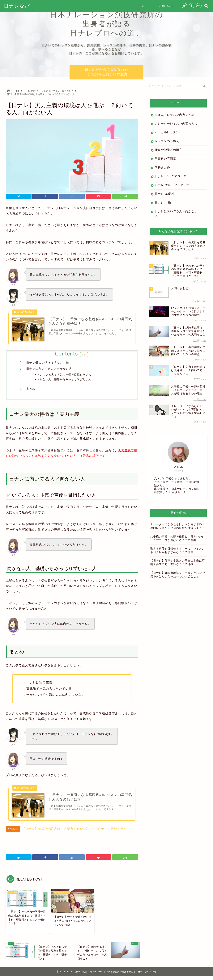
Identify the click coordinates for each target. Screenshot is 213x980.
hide (84, 357)
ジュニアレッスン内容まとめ (175, 115)
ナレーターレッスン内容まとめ (176, 123)
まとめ (31, 390)
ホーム (146, 6)
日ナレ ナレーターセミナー (174, 185)
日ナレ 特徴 (163, 202)
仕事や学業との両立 (168, 150)
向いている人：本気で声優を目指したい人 (64, 376)
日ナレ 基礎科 (164, 194)
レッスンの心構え (167, 141)
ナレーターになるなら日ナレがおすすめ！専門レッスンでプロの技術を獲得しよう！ (178, 526)
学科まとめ (162, 167)
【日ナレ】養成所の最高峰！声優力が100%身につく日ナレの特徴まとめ (74, 833)
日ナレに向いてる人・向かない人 (176, 213)
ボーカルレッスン (167, 132)
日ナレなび (17, 6)
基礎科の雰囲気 (165, 159)
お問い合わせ (167, 6)
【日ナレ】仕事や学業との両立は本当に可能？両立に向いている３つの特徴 (178, 562)
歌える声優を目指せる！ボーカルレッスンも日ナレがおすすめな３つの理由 (178, 550)
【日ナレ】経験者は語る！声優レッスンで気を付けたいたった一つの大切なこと (178, 575)
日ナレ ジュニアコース (170, 176)
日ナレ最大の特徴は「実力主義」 (49, 365)
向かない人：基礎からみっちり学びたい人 (64, 381)
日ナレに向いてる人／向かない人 (49, 371)
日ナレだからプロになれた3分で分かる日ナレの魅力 (107, 72)
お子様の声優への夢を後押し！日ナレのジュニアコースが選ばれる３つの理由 (178, 538)
